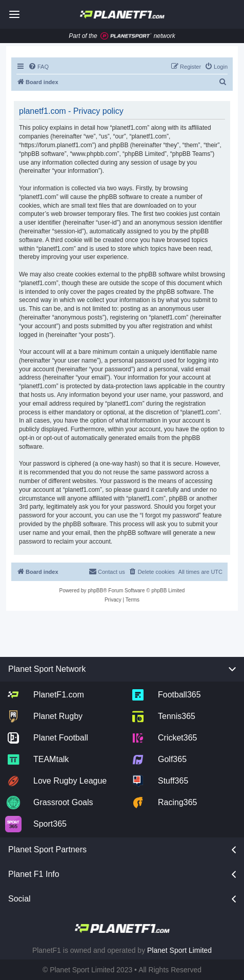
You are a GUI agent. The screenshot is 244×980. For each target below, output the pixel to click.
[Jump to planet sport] (126, 36)
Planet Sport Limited (179, 950)
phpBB (95, 591)
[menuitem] (38, 67)
